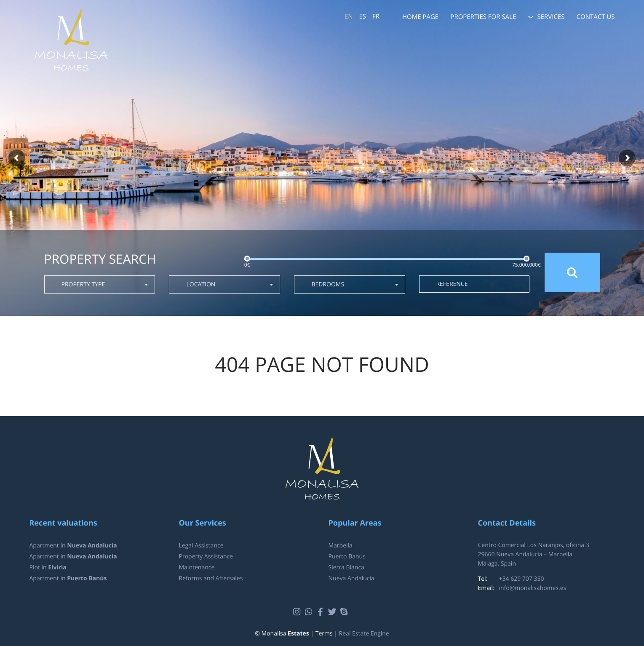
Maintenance (197, 567)
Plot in (48, 567)
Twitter (333, 612)
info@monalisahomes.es (533, 588)
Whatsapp (310, 612)
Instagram (298, 612)
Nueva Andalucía (351, 578)
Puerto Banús (347, 557)
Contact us (596, 17)
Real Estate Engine (364, 634)
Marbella (341, 546)
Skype (345, 612)
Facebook (322, 612)
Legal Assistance (201, 546)
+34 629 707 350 (522, 579)
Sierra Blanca (346, 567)
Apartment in (73, 546)
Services (551, 17)
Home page (420, 17)
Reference (452, 284)
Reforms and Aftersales (211, 578)
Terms (324, 634)
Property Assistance (206, 557)
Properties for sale (483, 17)
